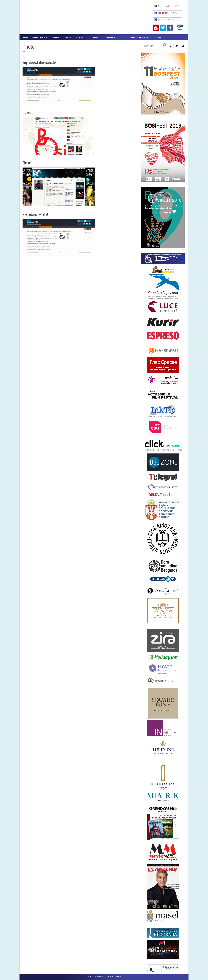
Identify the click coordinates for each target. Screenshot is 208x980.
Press (122, 37)
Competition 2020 (40, 37)
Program (56, 37)
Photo (31, 52)
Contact (159, 37)
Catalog (67, 37)
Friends (96, 37)
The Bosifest (81, 37)
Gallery (109, 37)
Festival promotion (140, 37)
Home (25, 37)
